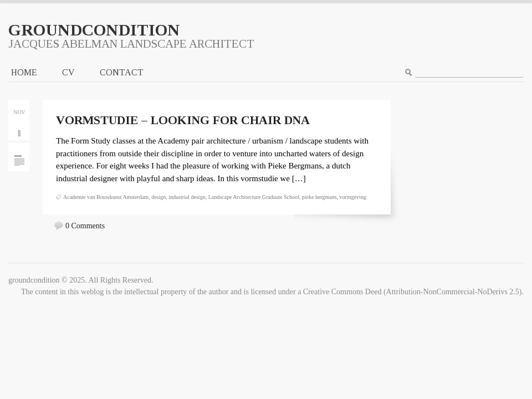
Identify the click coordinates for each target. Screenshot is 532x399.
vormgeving (353, 197)
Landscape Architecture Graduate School (254, 197)
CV (68, 72)
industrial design (187, 197)
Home (24, 72)
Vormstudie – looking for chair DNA (183, 120)
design (158, 197)
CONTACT (122, 72)
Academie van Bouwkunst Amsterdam (106, 197)
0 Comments (85, 226)
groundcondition (94, 30)
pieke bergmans (319, 197)
